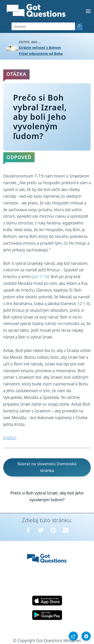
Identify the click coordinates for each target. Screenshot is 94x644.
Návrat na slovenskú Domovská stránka (47, 467)
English (10, 438)
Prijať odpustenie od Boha (41, 54)
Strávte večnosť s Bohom (40, 48)
